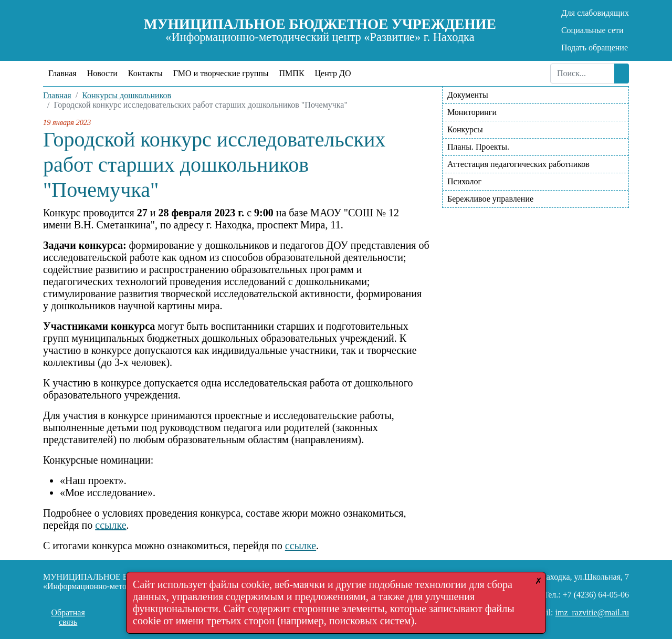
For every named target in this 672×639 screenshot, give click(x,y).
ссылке (111, 525)
